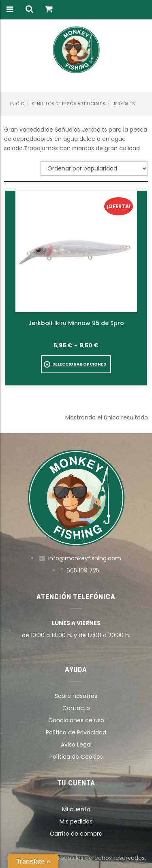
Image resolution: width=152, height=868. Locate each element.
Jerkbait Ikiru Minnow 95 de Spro (76, 323)
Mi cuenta (76, 809)
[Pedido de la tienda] (94, 168)
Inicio (17, 104)
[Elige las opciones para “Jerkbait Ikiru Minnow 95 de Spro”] (76, 364)
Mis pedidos (76, 821)
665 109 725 (83, 570)
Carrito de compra (76, 834)
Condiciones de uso (76, 720)
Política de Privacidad (76, 732)
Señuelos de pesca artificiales (69, 104)
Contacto (76, 708)
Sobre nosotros (76, 696)
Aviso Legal (76, 745)
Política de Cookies (76, 757)
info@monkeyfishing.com (85, 558)
